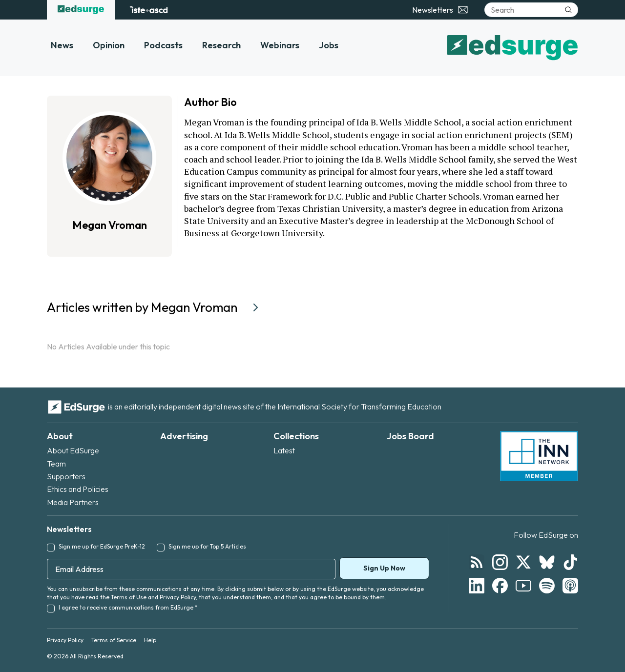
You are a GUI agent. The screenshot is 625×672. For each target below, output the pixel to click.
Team (56, 464)
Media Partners (73, 502)
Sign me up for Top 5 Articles (207, 546)
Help (150, 640)
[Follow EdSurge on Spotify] (547, 586)
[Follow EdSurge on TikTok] (570, 562)
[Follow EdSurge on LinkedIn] (477, 586)
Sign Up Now (384, 568)
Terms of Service (114, 640)
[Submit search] (568, 10)
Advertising (184, 436)
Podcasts (163, 45)
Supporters (66, 476)
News (62, 45)
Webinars (280, 45)
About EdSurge (73, 450)
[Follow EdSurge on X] (523, 562)
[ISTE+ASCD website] (149, 10)
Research (221, 45)
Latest (284, 450)
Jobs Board (410, 436)
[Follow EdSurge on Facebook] (500, 586)
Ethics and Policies (78, 489)
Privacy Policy (178, 597)
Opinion (109, 45)
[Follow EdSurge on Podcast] (570, 586)
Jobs (329, 45)
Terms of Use (129, 597)
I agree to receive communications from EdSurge (128, 607)
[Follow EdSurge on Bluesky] (547, 562)
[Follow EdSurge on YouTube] (523, 586)
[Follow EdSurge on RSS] (477, 562)
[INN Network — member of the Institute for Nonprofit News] (539, 456)
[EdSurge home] (81, 10)
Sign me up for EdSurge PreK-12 (102, 546)
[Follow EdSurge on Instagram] (500, 562)
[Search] (531, 10)
